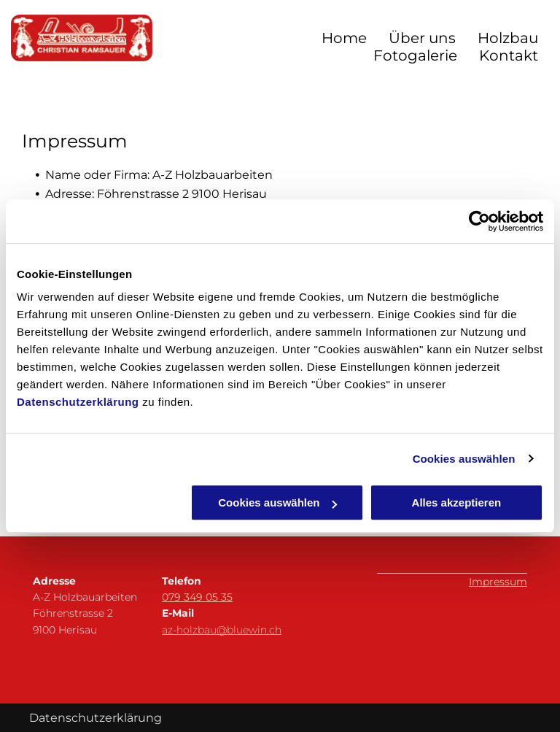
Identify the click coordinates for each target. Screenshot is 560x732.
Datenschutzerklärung (78, 402)
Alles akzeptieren (457, 502)
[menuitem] (333, 38)
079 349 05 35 (197, 597)
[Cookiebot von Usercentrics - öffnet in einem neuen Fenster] (479, 221)
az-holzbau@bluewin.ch (222, 630)
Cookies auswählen (464, 459)
